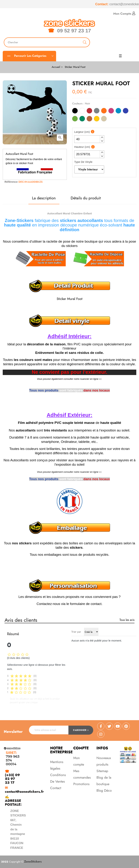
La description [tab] (44, 198)
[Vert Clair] (75, 119)
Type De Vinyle (83, 162)
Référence (11, 182)
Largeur (82, 132)
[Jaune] (97, 119)
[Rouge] (89, 111)
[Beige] (104, 119)
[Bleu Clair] (118, 111)
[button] (102, 137)
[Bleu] (126, 111)
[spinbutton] (89, 139)
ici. (101, 379)
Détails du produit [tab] (86, 198)
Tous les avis (127, 620)
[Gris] (97, 111)
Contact (56, 788)
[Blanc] (82, 111)
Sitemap (102, 771)
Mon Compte (124, 14)
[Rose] (111, 111)
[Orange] (104, 111)
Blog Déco (104, 790)
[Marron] (89, 119)
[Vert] (82, 119)
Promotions (81, 784)
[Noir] (75, 111)
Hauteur (82, 147)
